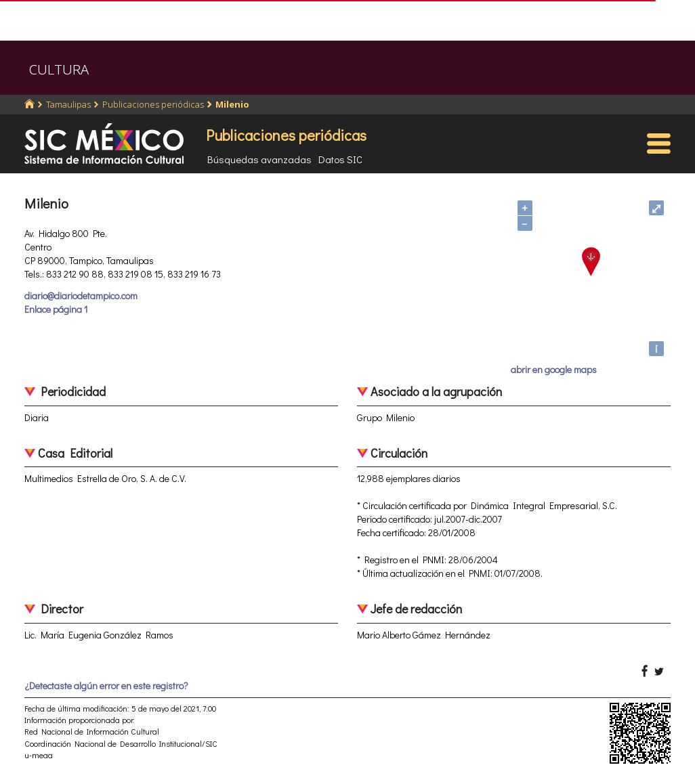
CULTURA (59, 69)
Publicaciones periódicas (153, 104)
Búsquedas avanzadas (259, 159)
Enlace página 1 (56, 309)
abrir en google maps (554, 369)
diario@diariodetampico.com (81, 296)
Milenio (232, 104)
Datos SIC (340, 159)
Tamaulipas (68, 104)
